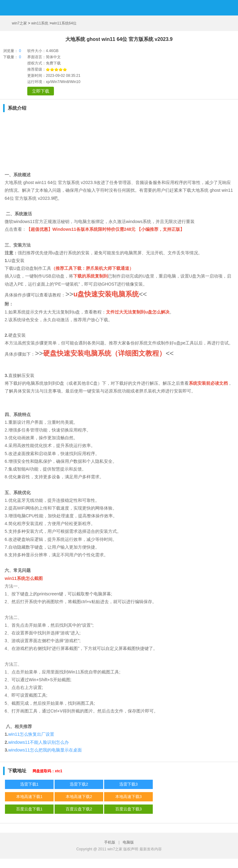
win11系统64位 (64, 23)
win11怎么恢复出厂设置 (31, 734)
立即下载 (41, 91)
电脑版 (128, 842)
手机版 (111, 842)
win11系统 (40, 23)
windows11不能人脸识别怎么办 (39, 742)
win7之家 (19, 23)
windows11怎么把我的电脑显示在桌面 (45, 750)
